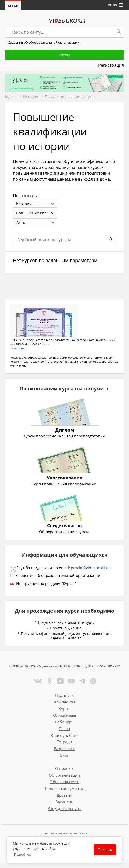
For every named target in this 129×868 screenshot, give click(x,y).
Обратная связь (64, 782)
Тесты (65, 729)
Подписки (64, 695)
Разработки (65, 748)
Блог (64, 755)
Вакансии (64, 802)
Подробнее (22, 855)
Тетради (64, 742)
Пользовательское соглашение (63, 833)
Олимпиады (65, 715)
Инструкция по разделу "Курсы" (46, 583)
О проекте (65, 768)
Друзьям (65, 795)
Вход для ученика (64, 808)
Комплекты (65, 702)
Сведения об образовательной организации (58, 575)
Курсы (13, 6)
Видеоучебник (65, 735)
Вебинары (65, 722)
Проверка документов (64, 788)
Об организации (64, 775)
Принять (105, 850)
